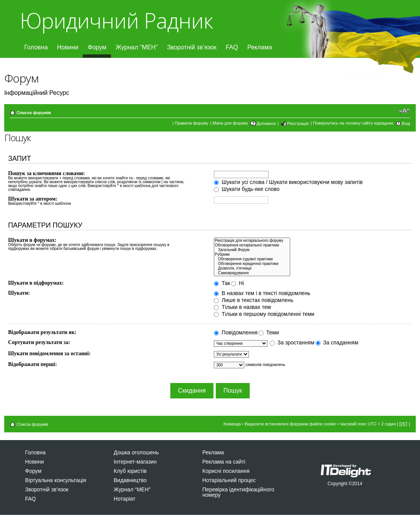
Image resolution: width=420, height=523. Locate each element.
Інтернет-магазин (135, 462)
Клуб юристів (130, 471)
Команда (232, 424)
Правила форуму (191, 123)
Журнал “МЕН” (137, 47)
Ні (238, 283)
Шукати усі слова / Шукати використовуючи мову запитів (288, 182)
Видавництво (130, 480)
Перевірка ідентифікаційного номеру (238, 492)
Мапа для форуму (230, 123)
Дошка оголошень (136, 452)
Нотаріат (124, 499)
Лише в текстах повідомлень (254, 300)
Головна (36, 47)
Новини (68, 47)
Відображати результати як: (42, 332)
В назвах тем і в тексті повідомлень (262, 293)
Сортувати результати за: (39, 342)
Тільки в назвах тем (242, 307)
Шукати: (19, 293)
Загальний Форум (252, 250)
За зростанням (292, 342)
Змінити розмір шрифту (404, 111)
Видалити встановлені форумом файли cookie (290, 424)
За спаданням (337, 342)
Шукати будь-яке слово (247, 189)
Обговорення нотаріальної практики (252, 245)
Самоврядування (252, 273)
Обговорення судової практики (252, 259)
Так (222, 283)
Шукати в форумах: (32, 240)
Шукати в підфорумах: (36, 283)
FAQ (232, 47)
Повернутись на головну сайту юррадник (353, 123)
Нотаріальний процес (229, 480)
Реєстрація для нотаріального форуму (252, 241)
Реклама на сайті (224, 462)
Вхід (406, 123)
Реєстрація (298, 123)
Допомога (266, 123)
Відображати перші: (33, 364)
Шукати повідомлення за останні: (49, 353)
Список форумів (34, 113)
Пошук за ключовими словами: (46, 173)
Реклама (260, 47)
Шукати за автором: (33, 199)
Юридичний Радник (116, 20)
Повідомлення (236, 332)
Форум (97, 47)
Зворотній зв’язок (192, 47)
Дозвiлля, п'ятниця (252, 268)
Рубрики (252, 255)
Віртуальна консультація (56, 480)
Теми (269, 332)
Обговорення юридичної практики (252, 264)
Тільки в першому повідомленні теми (264, 314)
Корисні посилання (226, 471)
